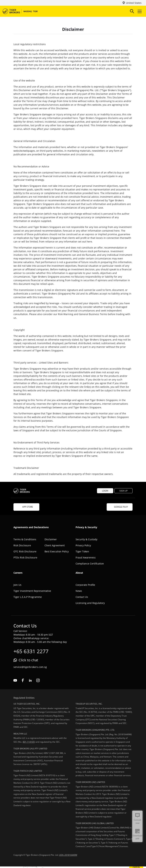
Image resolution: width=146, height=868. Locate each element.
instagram (38, 680)
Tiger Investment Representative (32, 591)
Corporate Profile (85, 585)
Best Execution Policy (57, 551)
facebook (23, 680)
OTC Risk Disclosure (25, 551)
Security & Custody (86, 539)
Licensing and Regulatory (90, 603)
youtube (15, 680)
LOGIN (105, 491)
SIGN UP (123, 491)
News (79, 591)
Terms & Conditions (25, 539)
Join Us (17, 585)
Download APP (137, 837)
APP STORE (26, 507)
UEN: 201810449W (68, 855)
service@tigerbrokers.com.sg (30, 667)
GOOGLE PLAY (120, 507)
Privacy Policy (83, 545)
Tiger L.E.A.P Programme (28, 597)
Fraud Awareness (86, 557)
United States (134, 3)
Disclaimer (51, 539)
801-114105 (29, 742)
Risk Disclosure (22, 545)
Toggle (139, 11)
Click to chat (28, 660)
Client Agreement (55, 545)
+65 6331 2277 (31, 651)
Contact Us (82, 597)
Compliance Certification (90, 564)
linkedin (30, 680)
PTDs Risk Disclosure (25, 557)
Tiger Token (82, 551)
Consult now (137, 821)
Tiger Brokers (22, 11)
